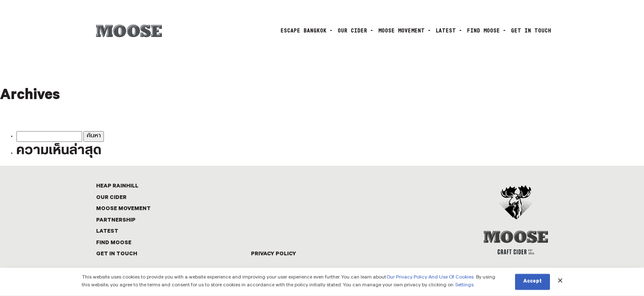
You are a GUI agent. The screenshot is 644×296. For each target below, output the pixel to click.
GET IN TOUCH (531, 31)
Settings (464, 286)
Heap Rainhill (117, 186)
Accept (532, 282)
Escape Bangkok (304, 31)
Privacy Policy (274, 254)
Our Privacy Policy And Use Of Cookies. (430, 278)
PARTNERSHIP (116, 221)
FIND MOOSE (483, 31)
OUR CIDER (352, 31)
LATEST (446, 31)
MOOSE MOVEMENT (401, 31)
